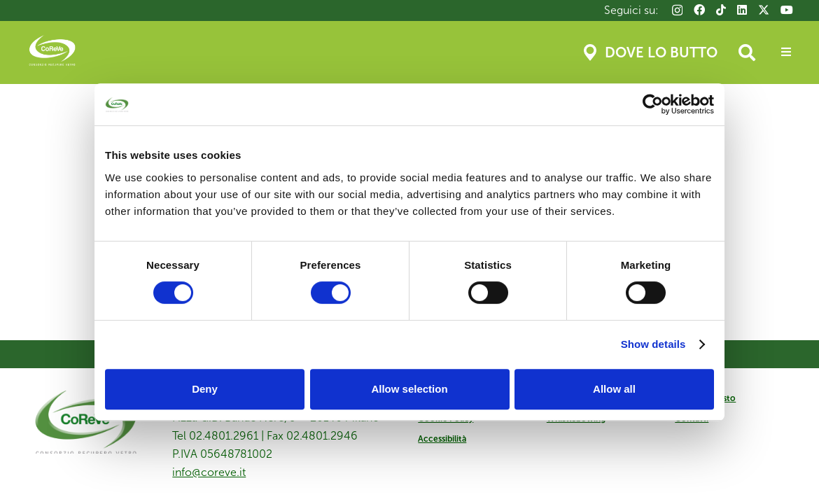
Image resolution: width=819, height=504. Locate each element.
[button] (747, 52)
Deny (205, 389)
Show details (653, 344)
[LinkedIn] (742, 10)
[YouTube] (787, 10)
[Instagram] (677, 10)
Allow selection (409, 389)
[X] (764, 10)
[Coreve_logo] (52, 52)
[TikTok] (721, 10)
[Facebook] (699, 10)
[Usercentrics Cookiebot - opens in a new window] (653, 104)
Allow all (614, 389)
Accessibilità (442, 439)
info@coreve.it (209, 472)
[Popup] (786, 52)
